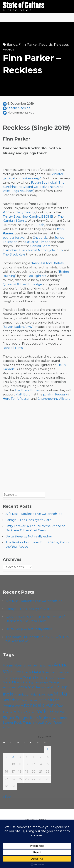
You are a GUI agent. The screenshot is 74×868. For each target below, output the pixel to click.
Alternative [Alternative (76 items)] (22, 665)
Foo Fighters (37, 276)
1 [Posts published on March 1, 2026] (48, 749)
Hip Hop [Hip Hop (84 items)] (61, 687)
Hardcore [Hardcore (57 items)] (9, 687)
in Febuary (60, 394)
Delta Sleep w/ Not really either (29, 536)
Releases (61, 45)
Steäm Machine (19, 108)
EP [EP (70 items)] (14, 682)
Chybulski (40, 238)
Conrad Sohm (40, 246)
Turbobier (10, 250)
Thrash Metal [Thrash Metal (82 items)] (33, 722)
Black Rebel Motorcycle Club (41, 250)
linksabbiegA (32, 178)
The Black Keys (14, 254)
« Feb (7, 797)
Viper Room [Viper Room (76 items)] (54, 723)
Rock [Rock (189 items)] (41, 711)
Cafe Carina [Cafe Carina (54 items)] (63, 672)
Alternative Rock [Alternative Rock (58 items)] (42, 666)
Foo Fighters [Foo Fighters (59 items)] (31, 682)
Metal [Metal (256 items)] (61, 694)
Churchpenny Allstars (54, 399)
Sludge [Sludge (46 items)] (52, 718)
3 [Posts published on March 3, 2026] (13, 757)
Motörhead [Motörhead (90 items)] (12, 700)
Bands (12, 45)
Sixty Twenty (26, 212)
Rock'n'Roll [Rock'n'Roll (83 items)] (56, 712)
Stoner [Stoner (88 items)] (62, 718)
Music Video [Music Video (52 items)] (30, 700)
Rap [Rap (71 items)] (60, 706)
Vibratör (58, 174)
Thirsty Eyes (12, 217)
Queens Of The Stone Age (22, 284)
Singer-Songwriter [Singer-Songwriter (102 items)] (19, 718)
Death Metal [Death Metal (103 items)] (34, 678)
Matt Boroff (24, 394)
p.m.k (47, 394)
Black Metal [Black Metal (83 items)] (32, 672)
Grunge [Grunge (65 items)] (54, 682)
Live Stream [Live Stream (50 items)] (46, 695)
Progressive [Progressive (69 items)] (11, 706)
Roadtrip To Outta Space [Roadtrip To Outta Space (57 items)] (18, 712)
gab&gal (9, 178)
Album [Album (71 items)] (8, 665)
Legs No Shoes (23, 191)
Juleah (39, 225)
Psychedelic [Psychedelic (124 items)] (33, 705)
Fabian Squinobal (44, 183)
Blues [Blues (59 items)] (45, 672)
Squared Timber (38, 242)
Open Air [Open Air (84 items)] (45, 700)
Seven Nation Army (18, 327)
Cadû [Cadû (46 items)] (53, 673)
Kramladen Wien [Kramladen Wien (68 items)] (26, 694)
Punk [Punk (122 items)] (51, 705)
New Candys (31, 217)
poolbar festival (14, 238)
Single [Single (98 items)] (42, 718)
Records (46, 45)
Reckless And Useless (48, 263)
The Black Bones (27, 390)
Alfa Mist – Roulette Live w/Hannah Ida (34, 514)
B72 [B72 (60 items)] (19, 672)
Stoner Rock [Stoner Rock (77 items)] (12, 723)
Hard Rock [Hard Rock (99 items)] (25, 687)
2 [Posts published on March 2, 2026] (6, 757)
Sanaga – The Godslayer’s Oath (28, 520)
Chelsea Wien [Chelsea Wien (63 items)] (12, 678)
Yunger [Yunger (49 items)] (7, 727)
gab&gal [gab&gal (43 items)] (44, 683)
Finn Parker (28, 45)
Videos (8, 49)
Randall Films (13, 348)
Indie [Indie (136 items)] (8, 694)
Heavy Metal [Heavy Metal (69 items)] (44, 687)
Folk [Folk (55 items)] (19, 682)
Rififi (6, 212)
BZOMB (47, 217)
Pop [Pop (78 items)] (56, 700)
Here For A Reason (17, 399)
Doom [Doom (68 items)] (51, 678)
